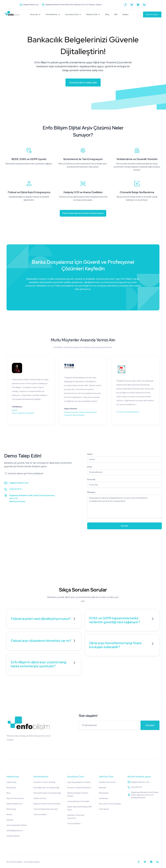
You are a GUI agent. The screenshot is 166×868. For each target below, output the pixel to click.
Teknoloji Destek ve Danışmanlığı (47, 793)
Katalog (10, 820)
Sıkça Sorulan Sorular (15, 798)
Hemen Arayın (152, 14)
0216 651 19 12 (15, 489)
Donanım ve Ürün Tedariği (44, 782)
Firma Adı (91, 479)
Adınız (90, 454)
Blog (107, 14)
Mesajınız (91, 492)
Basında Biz (11, 788)
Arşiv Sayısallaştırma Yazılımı (79, 782)
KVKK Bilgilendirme (15, 831)
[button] (35, 14)
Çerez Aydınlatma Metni (17, 825)
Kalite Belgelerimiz (14, 804)
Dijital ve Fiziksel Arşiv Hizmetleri (47, 804)
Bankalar (103, 788)
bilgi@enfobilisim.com (19, 483)
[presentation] (107, 538)
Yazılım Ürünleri (40, 798)
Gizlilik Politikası (13, 836)
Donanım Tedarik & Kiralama (79, 788)
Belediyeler (104, 793)
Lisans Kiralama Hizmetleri (78, 801)
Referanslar (11, 809)
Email (89, 467)
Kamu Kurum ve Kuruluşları (110, 804)
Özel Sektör (104, 809)
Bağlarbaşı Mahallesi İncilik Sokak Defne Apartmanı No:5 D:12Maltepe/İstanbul (32, 498)
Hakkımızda (11, 782)
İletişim (126, 14)
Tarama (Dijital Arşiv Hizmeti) (46, 809)
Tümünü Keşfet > (41, 814)
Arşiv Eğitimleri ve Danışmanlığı (46, 788)
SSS (116, 14)
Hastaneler (104, 798)
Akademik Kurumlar (107, 782)
